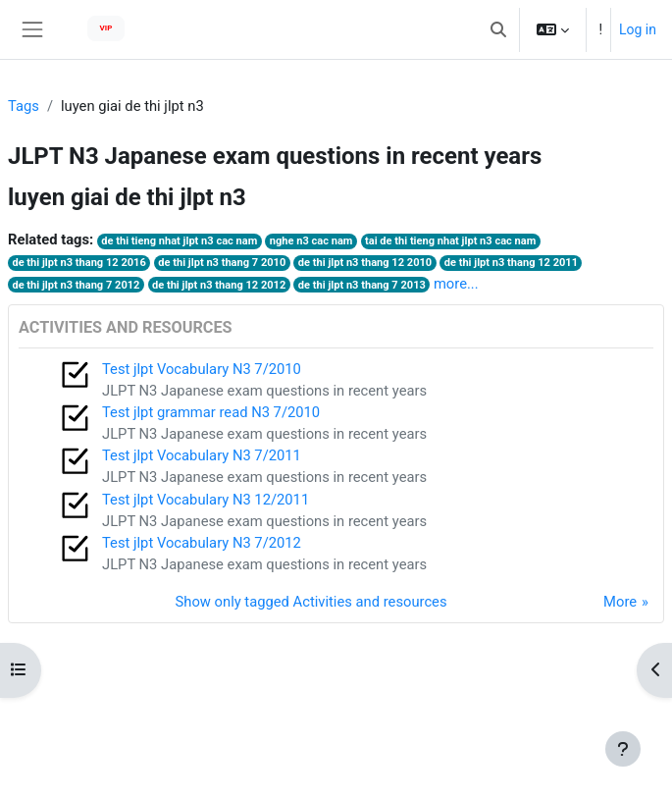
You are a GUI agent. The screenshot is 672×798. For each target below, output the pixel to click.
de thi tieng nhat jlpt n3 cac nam (179, 241)
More (620, 602)
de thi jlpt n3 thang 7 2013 (362, 285)
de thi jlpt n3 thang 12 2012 (219, 285)
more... (456, 284)
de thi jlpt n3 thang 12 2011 (511, 263)
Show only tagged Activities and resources (311, 602)
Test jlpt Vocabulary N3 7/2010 (202, 369)
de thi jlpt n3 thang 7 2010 (222, 263)
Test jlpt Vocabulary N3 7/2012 (202, 543)
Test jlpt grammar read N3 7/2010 (211, 412)
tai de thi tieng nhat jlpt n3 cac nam (450, 241)
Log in (638, 29)
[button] (498, 29)
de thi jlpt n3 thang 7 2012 (76, 285)
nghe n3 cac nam (311, 241)
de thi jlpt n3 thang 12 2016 (78, 263)
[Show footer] (623, 749)
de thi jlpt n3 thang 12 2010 (365, 263)
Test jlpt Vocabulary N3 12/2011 (206, 500)
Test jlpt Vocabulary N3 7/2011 (202, 455)
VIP (106, 28)
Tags (24, 106)
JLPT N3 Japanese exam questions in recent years (264, 391)
